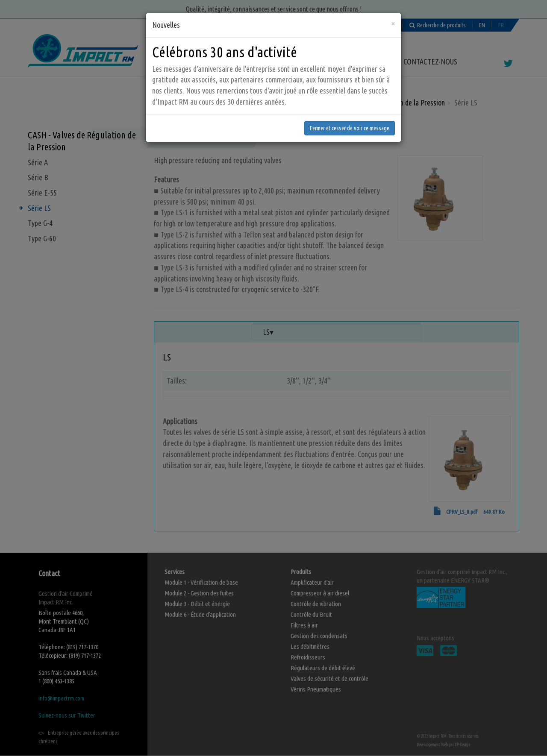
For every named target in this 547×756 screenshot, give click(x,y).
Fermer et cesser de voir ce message (350, 116)
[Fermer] (393, 11)
